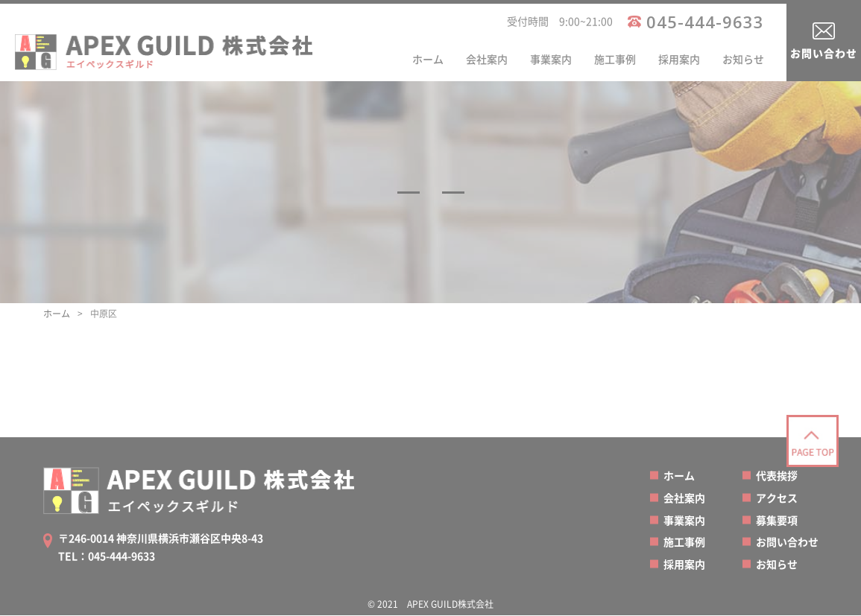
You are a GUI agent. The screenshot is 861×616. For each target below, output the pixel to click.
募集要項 (777, 520)
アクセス (777, 498)
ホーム (428, 59)
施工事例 (615, 59)
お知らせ (743, 59)
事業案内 (551, 59)
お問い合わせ (824, 53)
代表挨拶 (777, 475)
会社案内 (487, 59)
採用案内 (679, 59)
